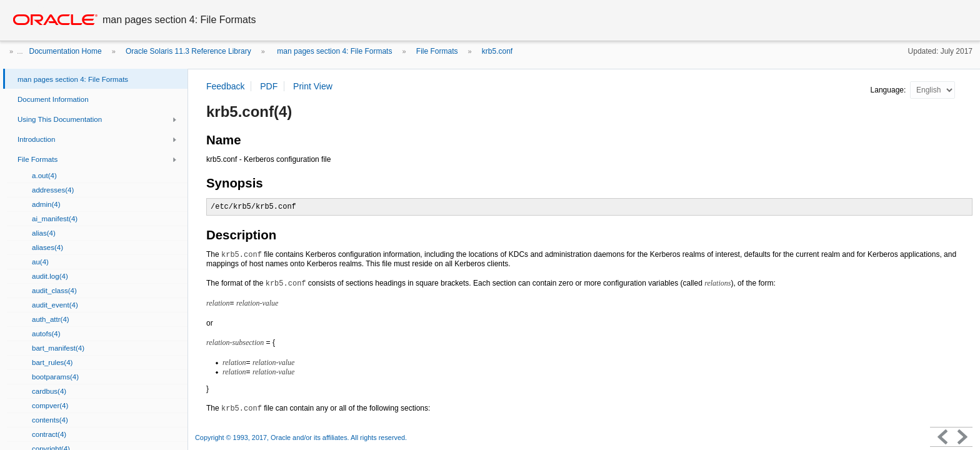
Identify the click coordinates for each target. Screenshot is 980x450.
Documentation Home (66, 51)
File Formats (437, 51)
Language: (889, 90)
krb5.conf (497, 51)
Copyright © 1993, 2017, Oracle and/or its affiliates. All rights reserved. (301, 437)
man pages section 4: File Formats (333, 51)
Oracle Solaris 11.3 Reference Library (188, 51)
